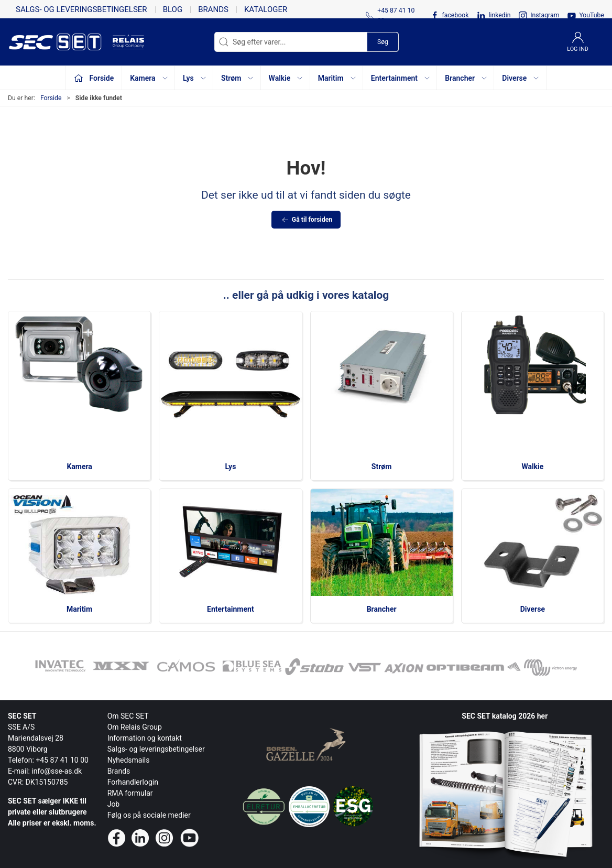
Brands (213, 9)
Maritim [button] (337, 78)
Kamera (79, 466)
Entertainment (231, 609)
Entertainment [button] (401, 78)
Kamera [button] (149, 78)
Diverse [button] (521, 78)
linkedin (499, 15)
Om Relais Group (135, 727)
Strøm (382, 466)
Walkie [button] (286, 78)
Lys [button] (195, 78)
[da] (60, 42)
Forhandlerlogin (133, 782)
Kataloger (266, 9)
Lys (230, 466)
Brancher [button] (466, 78)
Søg (383, 42)
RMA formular (130, 793)
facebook (455, 15)
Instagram (545, 15)
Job (114, 804)
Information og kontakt (145, 738)
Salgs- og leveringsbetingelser (81, 9)
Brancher (382, 609)
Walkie (532, 466)
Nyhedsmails (129, 760)
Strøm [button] (238, 78)
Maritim (79, 609)
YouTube (592, 15)
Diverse (533, 609)
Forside (51, 98)
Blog (173, 9)
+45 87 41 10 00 (62, 760)
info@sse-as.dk (57, 771)
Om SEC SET (128, 716)
